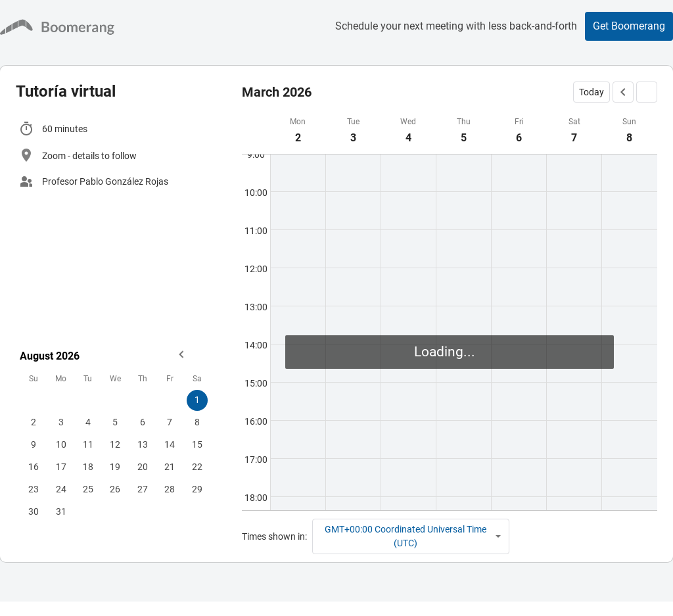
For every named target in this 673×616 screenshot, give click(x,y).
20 (143, 467)
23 (34, 489)
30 (34, 511)
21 (170, 467)
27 (143, 489)
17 (61, 467)
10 (61, 444)
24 (61, 489)
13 (143, 444)
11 (88, 444)
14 (170, 444)
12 (115, 444)
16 (34, 467)
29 (197, 489)
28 (170, 489)
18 (88, 467)
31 (61, 511)
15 (197, 444)
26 (115, 489)
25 (88, 489)
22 (197, 467)
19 (115, 467)
